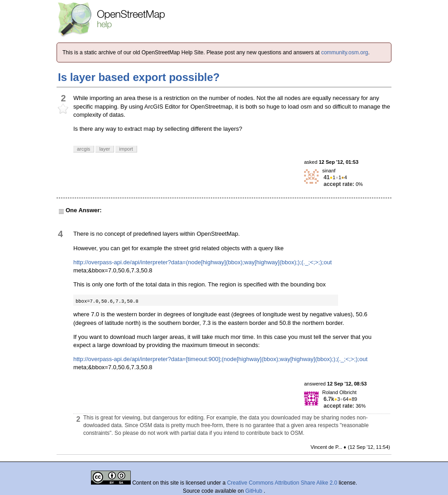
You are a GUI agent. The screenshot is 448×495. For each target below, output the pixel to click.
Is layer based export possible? (139, 77)
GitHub (255, 491)
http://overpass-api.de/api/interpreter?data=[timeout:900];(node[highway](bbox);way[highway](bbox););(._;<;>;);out (220, 359)
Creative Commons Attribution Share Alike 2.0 (282, 483)
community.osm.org (345, 52)
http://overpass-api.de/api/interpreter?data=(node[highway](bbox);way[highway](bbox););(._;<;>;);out (203, 262)
